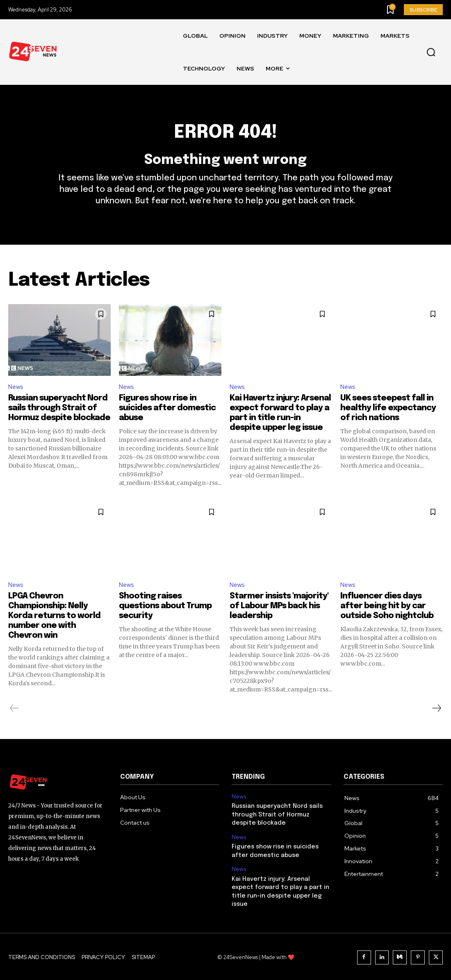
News (16, 396)
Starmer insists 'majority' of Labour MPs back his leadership (279, 617)
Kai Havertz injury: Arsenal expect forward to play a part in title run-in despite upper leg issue (281, 895)
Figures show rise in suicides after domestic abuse (167, 418)
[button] (431, 52)
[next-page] (436, 719)
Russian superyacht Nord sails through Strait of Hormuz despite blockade (59, 418)
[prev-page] (15, 719)
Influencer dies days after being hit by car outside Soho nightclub (387, 617)
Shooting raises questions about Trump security (165, 617)
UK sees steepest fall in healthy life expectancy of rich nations (388, 418)
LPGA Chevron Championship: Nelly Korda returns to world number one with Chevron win (54, 627)
